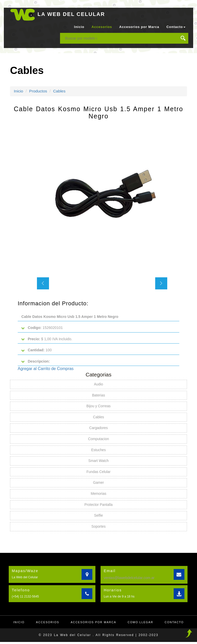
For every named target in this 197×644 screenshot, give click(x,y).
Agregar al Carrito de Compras (46, 369)
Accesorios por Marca (139, 27)
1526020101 (42, 328)
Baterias (98, 396)
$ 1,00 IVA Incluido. (47, 339)
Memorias (98, 495)
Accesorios (102, 27)
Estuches (98, 451)
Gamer (99, 484)
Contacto (176, 624)
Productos (39, 91)
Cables (60, 91)
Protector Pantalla (98, 506)
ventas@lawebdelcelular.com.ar (129, 580)
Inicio (79, 27)
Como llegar (141, 624)
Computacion (99, 440)
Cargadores (98, 429)
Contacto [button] (176, 27)
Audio (98, 385)
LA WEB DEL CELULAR (72, 14)
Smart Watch (98, 462)
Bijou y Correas (98, 407)
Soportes (98, 528)
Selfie (98, 517)
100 (37, 351)
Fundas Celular (99, 473)
